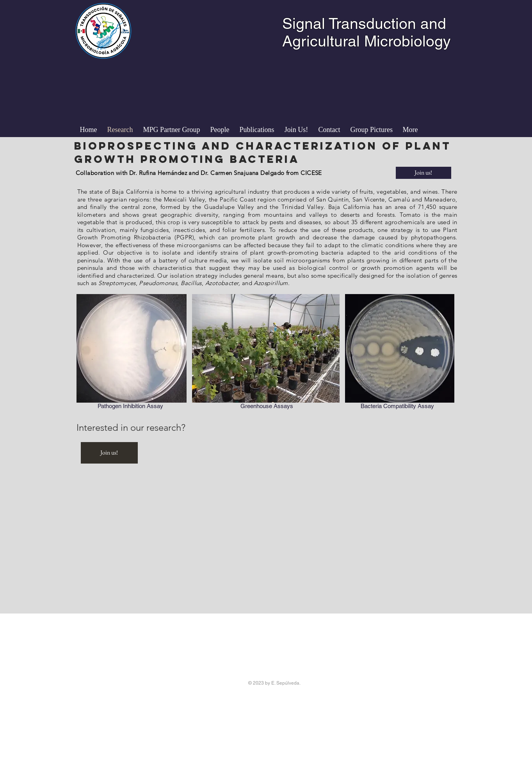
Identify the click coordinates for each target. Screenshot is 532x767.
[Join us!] (423, 173)
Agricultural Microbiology (367, 41)
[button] (220, 130)
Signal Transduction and (364, 24)
